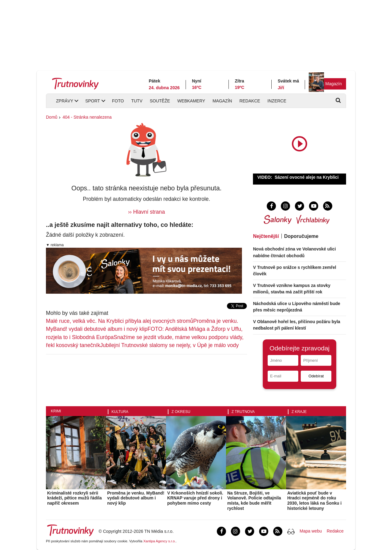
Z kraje (299, 412)
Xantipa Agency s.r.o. (160, 541)
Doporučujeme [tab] (301, 236)
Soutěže (160, 101)
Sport (92, 101)
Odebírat (316, 376)
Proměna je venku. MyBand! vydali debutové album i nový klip (136, 498)
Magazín (334, 84)
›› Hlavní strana (146, 212)
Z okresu (181, 412)
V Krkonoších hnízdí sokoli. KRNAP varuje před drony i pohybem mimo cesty (195, 498)
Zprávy (65, 101)
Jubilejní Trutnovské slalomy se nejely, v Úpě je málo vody (169, 345)
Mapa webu (311, 531)
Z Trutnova (243, 412)
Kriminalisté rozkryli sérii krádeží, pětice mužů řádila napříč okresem (74, 498)
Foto (118, 101)
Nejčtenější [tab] (266, 236)
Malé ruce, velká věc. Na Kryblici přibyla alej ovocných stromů (120, 321)
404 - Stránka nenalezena (87, 117)
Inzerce (277, 101)
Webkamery (191, 101)
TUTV (137, 101)
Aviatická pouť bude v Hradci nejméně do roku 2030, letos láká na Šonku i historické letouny (314, 501)
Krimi (56, 411)
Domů (52, 117)
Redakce (250, 101)
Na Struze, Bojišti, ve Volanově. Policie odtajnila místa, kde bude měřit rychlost (254, 501)
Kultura (120, 412)
